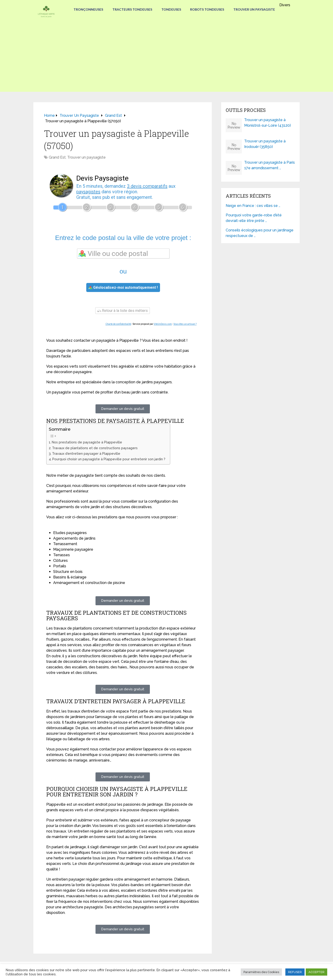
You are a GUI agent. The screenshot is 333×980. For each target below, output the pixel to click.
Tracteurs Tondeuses (132, 9)
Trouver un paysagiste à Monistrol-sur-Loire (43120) (268, 123)
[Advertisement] (166, 59)
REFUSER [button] (295, 972)
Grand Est (57, 157)
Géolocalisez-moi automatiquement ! (123, 287)
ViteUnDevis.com (163, 324)
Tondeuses (171, 9)
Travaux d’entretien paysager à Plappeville (86, 453)
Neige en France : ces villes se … (253, 206)
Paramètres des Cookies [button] (261, 972)
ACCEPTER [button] (316, 972)
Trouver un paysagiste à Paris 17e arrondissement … (270, 165)
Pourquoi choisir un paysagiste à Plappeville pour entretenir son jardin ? (109, 459)
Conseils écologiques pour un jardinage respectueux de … (260, 233)
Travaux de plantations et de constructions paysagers (95, 448)
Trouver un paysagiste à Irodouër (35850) (265, 144)
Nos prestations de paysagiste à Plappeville (87, 442)
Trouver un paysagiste (254, 9)
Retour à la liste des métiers (123, 311)
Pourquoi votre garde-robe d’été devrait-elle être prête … (254, 218)
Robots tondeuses (207, 9)
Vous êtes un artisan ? (185, 324)
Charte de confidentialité (118, 324)
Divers (285, 5)
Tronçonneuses (88, 9)
